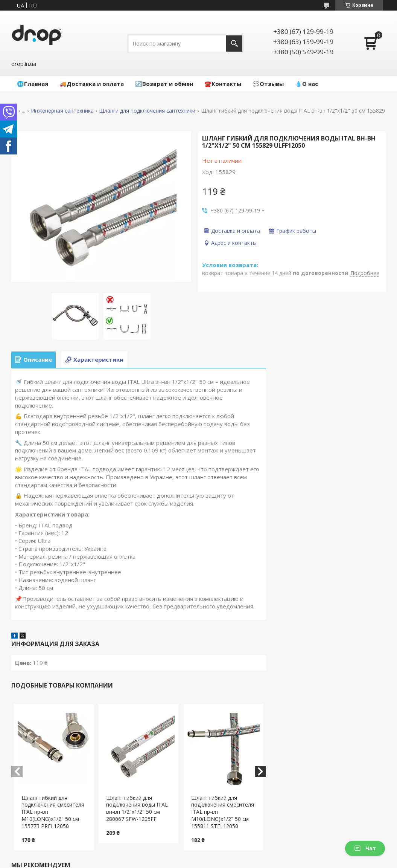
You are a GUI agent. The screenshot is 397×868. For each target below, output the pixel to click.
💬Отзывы (268, 84)
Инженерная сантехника (62, 111)
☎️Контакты (223, 84)
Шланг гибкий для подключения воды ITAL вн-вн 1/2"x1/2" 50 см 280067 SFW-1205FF (137, 808)
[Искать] (234, 44)
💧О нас (306, 84)
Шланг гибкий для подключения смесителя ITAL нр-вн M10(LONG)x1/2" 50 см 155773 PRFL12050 (53, 812)
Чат (365, 848)
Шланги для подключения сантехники (147, 111)
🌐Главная (33, 84)
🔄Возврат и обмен (164, 84)
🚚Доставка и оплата (92, 84)
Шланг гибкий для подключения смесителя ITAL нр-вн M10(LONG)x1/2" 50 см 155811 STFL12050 (223, 812)
